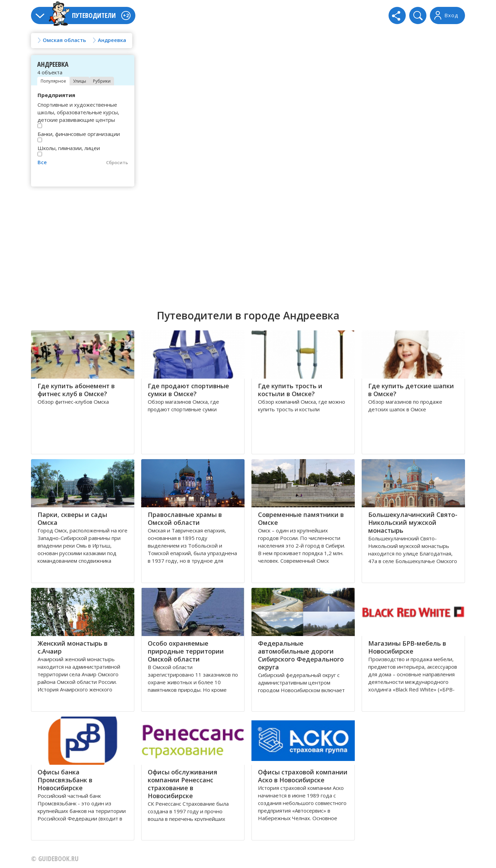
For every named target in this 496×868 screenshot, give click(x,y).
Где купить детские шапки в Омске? (411, 390)
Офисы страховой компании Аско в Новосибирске (303, 776)
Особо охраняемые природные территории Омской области (186, 651)
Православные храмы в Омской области (185, 518)
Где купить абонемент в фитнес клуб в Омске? (76, 390)
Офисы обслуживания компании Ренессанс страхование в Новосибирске (183, 784)
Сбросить (117, 162)
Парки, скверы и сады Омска (72, 518)
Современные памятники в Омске (301, 518)
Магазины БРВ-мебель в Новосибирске (407, 647)
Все (42, 162)
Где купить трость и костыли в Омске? (290, 390)
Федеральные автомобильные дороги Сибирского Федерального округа (301, 655)
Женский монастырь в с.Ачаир (73, 647)
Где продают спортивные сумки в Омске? (188, 390)
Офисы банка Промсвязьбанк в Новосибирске (65, 780)
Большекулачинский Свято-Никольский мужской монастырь (413, 522)
